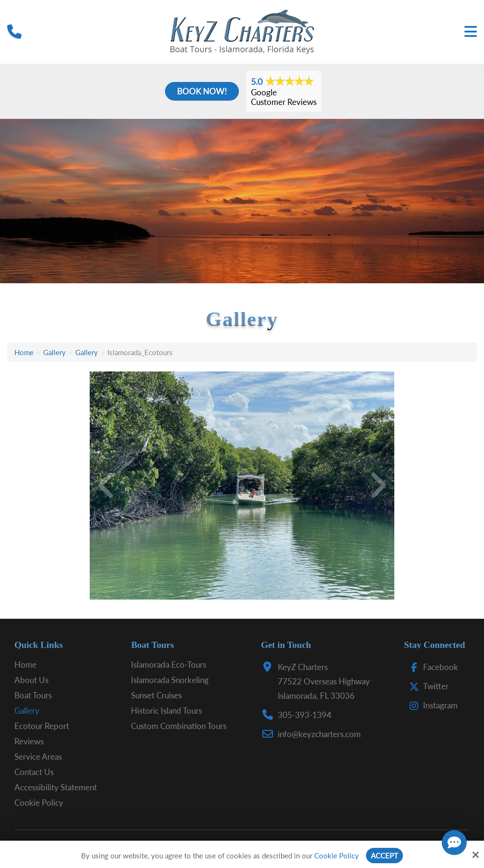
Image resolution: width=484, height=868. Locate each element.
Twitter (427, 686)
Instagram (431, 705)
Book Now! (202, 91)
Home (24, 352)
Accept (384, 856)
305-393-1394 (305, 715)
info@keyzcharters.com (319, 734)
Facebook (431, 667)
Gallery (54, 352)
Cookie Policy (336, 856)
